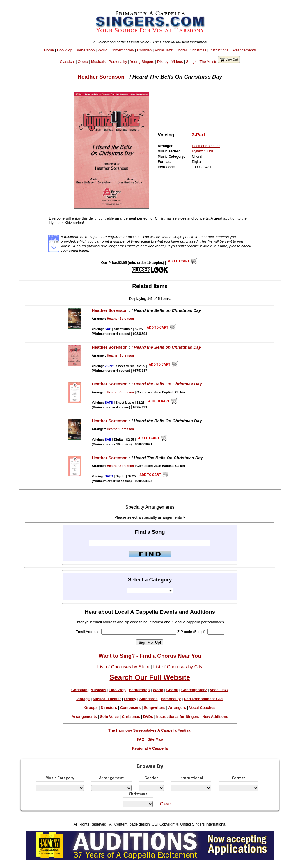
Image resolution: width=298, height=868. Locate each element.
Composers (130, 708)
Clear (166, 804)
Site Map (155, 739)
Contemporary (122, 50)
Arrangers (177, 708)
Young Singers (142, 62)
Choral (181, 50)
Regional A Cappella (150, 748)
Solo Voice (109, 717)
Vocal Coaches (202, 708)
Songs (191, 62)
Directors (109, 708)
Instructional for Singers (178, 717)
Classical (67, 62)
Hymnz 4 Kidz (203, 151)
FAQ (141, 739)
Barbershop (85, 50)
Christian (144, 50)
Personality (118, 62)
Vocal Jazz (164, 50)
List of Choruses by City (178, 667)
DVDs (148, 717)
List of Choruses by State (124, 667)
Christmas (198, 50)
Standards (149, 699)
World (103, 50)
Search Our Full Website (150, 677)
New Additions (215, 717)
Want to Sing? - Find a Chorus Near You (150, 656)
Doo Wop (65, 50)
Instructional (220, 50)
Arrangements (244, 50)
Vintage (83, 699)
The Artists (208, 62)
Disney (163, 62)
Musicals (98, 62)
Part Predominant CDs (204, 699)
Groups (91, 708)
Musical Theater (107, 699)
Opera (83, 62)
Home (49, 50)
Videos (177, 62)
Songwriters (155, 708)
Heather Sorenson (101, 77)
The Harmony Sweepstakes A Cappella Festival (150, 730)
